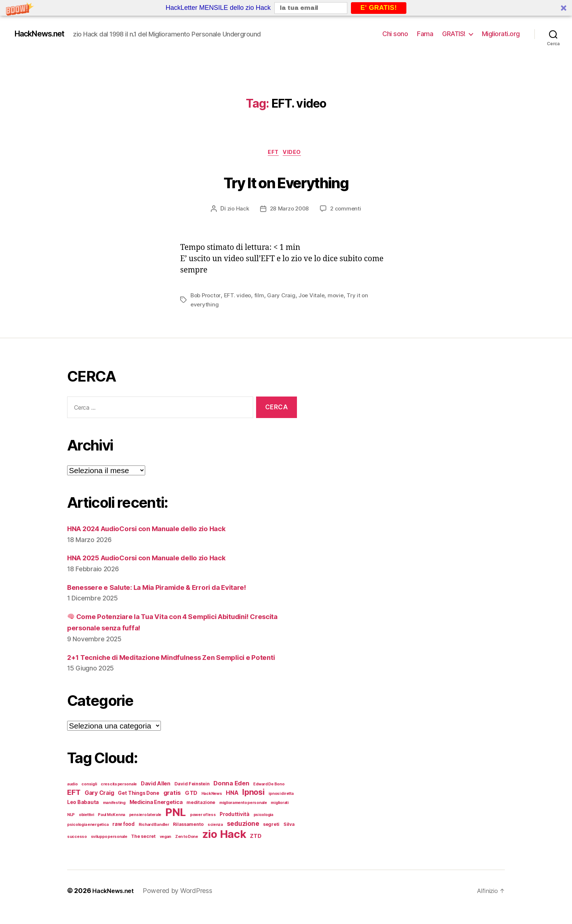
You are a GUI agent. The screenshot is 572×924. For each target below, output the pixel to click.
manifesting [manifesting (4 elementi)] (114, 815)
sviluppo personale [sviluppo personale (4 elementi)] (109, 849)
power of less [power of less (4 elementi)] (203, 828)
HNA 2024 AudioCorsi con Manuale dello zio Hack (158, 530)
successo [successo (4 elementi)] (77, 849)
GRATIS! (454, 34)
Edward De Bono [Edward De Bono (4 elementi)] (269, 797)
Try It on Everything (286, 181)
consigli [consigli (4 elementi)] (89, 797)
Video (295, 154)
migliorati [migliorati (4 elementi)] (279, 815)
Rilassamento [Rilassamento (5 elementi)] (188, 837)
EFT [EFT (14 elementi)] (74, 805)
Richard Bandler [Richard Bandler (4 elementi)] (154, 837)
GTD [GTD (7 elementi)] (191, 806)
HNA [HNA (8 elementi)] (232, 806)
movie (340, 297)
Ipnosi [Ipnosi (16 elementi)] (253, 805)
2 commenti (347, 210)
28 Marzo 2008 (289, 210)
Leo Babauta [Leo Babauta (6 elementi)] (83, 815)
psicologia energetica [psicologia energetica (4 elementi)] (88, 837)
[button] (286, 8)
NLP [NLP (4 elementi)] (71, 828)
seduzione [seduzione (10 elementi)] (243, 836)
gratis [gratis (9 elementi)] (172, 805)
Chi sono (395, 34)
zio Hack (236, 210)
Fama (425, 34)
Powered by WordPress (181, 903)
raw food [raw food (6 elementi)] (123, 837)
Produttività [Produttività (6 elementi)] (235, 827)
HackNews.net (44, 34)
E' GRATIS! (379, 8)
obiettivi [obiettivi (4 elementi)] (86, 828)
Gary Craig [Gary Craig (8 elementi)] (99, 806)
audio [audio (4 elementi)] (72, 797)
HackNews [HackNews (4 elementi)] (212, 806)
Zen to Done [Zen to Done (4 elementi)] (187, 849)
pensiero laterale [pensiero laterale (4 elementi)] (145, 828)
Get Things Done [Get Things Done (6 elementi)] (139, 806)
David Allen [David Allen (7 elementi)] (156, 796)
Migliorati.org (501, 34)
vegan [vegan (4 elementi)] (166, 849)
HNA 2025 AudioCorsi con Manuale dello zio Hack (158, 559)
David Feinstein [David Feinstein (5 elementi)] (192, 797)
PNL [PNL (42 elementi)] (176, 825)
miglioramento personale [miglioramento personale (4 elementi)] (243, 815)
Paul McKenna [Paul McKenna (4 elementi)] (111, 828)
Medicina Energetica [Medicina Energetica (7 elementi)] (156, 815)
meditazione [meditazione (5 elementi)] (201, 815)
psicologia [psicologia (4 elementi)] (263, 828)
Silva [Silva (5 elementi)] (289, 837)
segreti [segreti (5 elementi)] (271, 837)
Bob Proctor (206, 297)
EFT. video (240, 297)
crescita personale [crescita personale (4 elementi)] (119, 797)
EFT (273, 154)
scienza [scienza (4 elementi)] (215, 837)
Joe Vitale (315, 297)
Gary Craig (284, 297)
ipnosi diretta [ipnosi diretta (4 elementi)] (281, 806)
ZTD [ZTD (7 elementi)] (256, 849)
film (262, 297)
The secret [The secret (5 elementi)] (143, 849)
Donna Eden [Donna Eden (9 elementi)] (231, 796)
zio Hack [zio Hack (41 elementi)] (224, 847)
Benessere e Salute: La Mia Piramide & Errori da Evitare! (169, 588)
